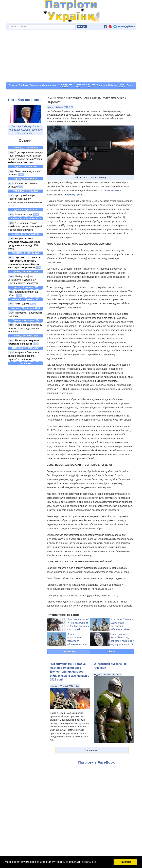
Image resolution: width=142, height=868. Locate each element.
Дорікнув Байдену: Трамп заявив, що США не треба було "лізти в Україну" (26, 130)
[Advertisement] (71, 57)
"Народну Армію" (74, 195)
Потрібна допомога (25, 100)
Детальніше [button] (89, 862)
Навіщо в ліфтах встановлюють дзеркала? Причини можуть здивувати (23, 280)
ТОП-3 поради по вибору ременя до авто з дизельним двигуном (25, 328)
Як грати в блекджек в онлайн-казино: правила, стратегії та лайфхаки (23, 356)
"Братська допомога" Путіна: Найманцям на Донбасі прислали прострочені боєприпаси (78, 626)
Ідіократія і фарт (24, 214)
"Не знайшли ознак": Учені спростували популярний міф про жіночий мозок (25, 226)
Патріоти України (109, 191)
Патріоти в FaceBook (96, 762)
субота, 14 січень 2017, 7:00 (60, 107)
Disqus (111, 652)
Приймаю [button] (125, 862)
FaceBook (69, 652)
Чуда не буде (22, 304)
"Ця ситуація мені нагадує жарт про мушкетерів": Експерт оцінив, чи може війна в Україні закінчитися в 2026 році (70, 672)
